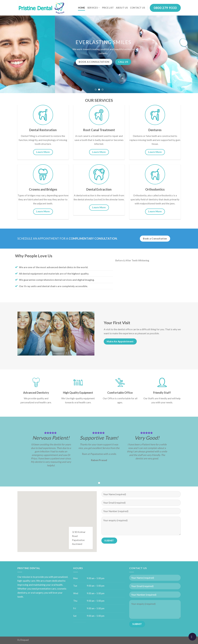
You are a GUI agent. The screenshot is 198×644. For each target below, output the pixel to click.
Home (82, 8)
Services (94, 8)
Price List (108, 8)
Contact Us (138, 8)
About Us (122, 8)
